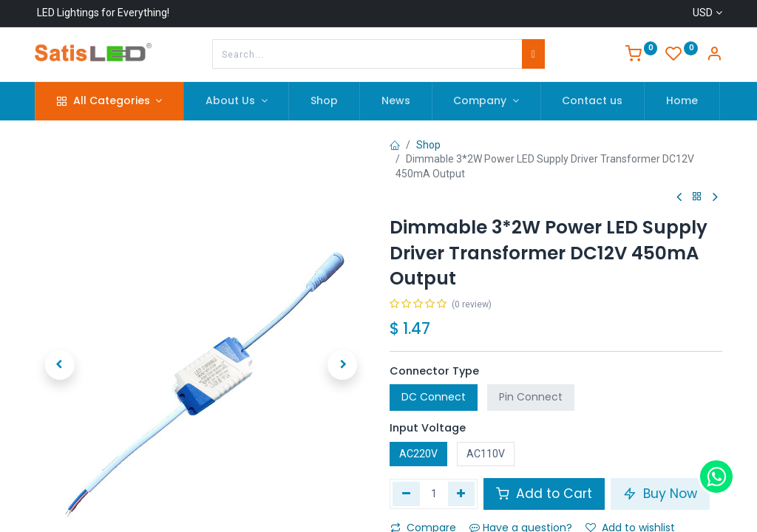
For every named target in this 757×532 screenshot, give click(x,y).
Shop (428, 145)
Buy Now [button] (660, 494)
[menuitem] (324, 101)
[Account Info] (714, 55)
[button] (60, 338)
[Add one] (462, 494)
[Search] (533, 54)
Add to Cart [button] (544, 494)
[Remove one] (406, 494)
